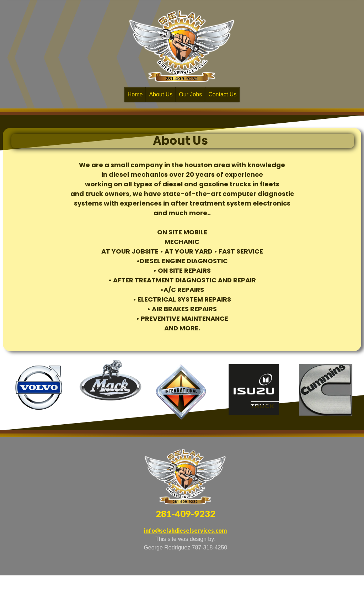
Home (135, 94)
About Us (161, 94)
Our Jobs (190, 94)
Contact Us (222, 94)
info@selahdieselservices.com (185, 530)
